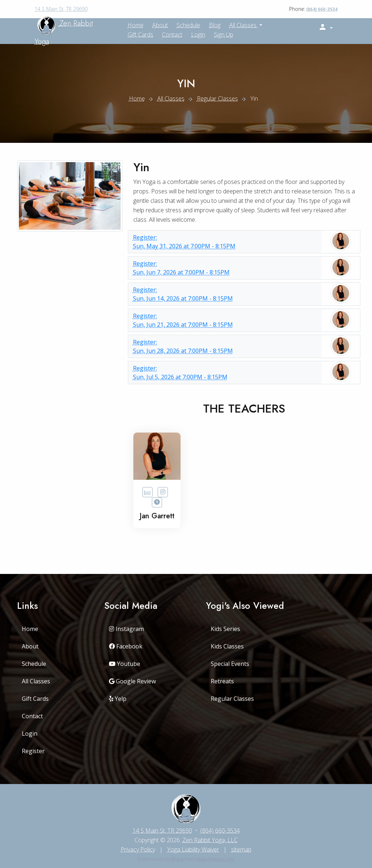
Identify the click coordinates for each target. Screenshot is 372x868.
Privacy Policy (138, 849)
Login (198, 35)
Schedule (188, 25)
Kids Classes (227, 646)
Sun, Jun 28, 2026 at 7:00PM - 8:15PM (225, 346)
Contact (172, 35)
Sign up (224, 35)
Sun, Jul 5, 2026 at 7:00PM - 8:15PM (225, 372)
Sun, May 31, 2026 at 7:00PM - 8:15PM (225, 242)
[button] (325, 27)
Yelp (118, 699)
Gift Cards (140, 35)
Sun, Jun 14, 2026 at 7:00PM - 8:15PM (225, 294)
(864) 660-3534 (322, 9)
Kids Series (225, 629)
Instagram (126, 629)
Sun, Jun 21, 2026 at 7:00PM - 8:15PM (225, 320)
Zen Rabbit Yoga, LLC (210, 840)
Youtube (125, 664)
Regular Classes (217, 99)
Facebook (126, 646)
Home (137, 99)
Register (33, 751)
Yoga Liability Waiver (193, 849)
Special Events (230, 664)
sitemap (241, 849)
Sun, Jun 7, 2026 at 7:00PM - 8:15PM (225, 268)
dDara (177, 859)
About (160, 25)
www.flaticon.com (215, 859)
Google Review (132, 681)
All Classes (244, 25)
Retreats (222, 681)
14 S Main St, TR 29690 (61, 9)
